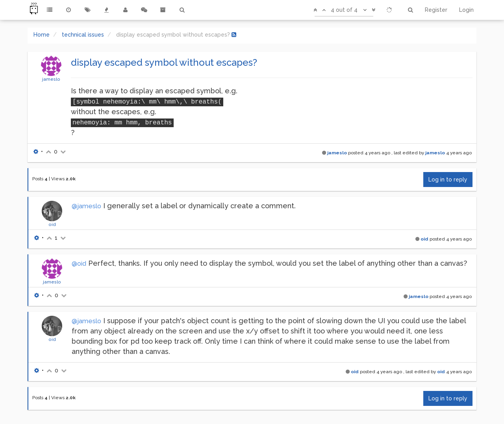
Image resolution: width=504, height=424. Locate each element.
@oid (79, 264)
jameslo (51, 79)
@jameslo (86, 206)
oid (52, 224)
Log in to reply (448, 180)
